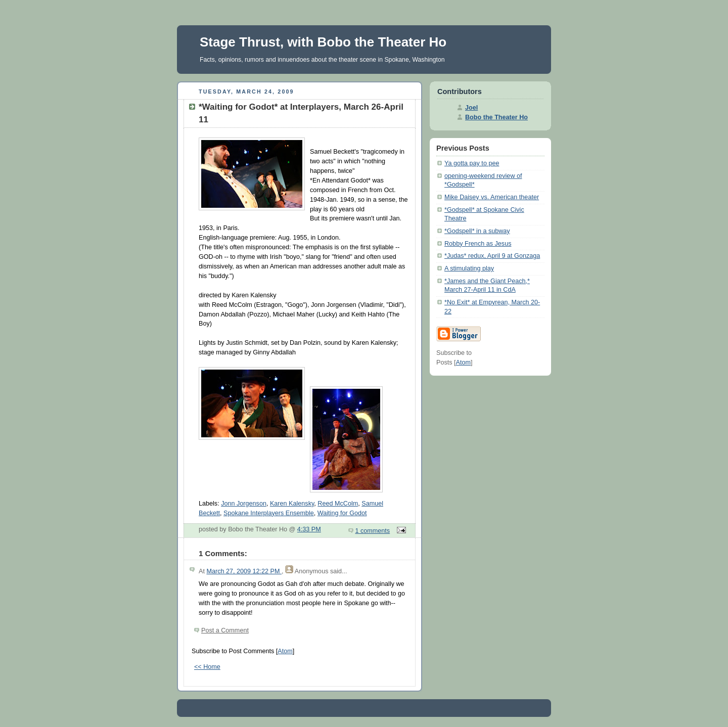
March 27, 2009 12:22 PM (244, 571)
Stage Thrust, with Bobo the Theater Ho (323, 42)
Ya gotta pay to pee (472, 163)
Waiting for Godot (342, 513)
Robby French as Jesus (478, 244)
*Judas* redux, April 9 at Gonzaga (492, 256)
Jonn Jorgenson (244, 504)
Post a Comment (225, 630)
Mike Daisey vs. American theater (492, 197)
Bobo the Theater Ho (496, 117)
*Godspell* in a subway (477, 231)
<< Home (207, 667)
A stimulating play (469, 268)
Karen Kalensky (292, 504)
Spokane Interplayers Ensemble (269, 513)
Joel (471, 108)
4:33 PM (309, 529)
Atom (285, 651)
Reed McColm (338, 504)
